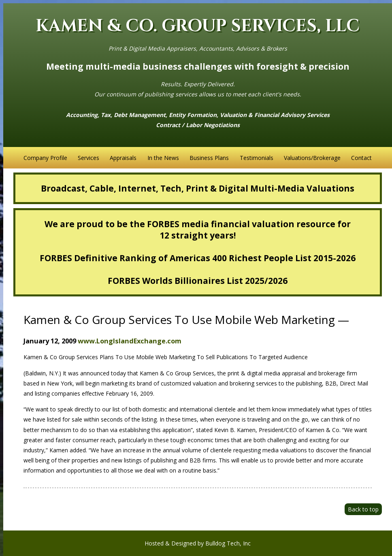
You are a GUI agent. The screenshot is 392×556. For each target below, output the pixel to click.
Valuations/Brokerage (312, 158)
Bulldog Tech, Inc (228, 543)
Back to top (363, 509)
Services (88, 158)
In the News (163, 158)
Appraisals (123, 158)
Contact (361, 158)
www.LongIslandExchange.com (130, 341)
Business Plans (209, 158)
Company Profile (45, 158)
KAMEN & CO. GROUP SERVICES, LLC (198, 26)
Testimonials (257, 158)
